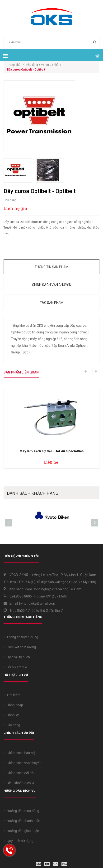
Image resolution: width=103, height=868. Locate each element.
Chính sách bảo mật (20, 753)
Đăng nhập (13, 705)
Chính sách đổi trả (19, 773)
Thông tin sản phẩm (51, 267)
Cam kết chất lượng (20, 647)
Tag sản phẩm (52, 303)
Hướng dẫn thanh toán (22, 821)
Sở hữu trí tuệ (15, 667)
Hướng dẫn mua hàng (21, 811)
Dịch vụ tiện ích (17, 657)
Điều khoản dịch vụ (19, 783)
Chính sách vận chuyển (52, 285)
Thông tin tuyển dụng (21, 637)
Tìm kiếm (12, 695)
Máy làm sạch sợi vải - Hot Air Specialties (52, 451)
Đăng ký (11, 715)
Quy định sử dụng (19, 841)
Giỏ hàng (12, 725)
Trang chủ (16, 65)
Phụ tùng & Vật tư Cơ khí (42, 65)
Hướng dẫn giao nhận (21, 831)
